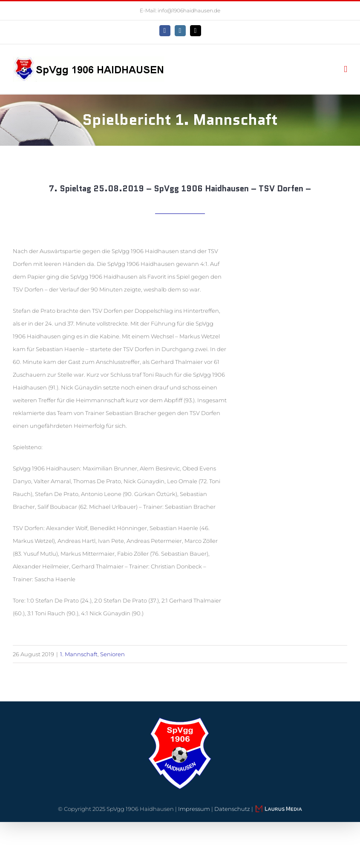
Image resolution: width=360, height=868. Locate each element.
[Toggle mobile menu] (346, 69)
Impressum (194, 809)
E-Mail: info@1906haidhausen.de (180, 10)
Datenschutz (232, 809)
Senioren (112, 654)
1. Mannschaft (79, 654)
